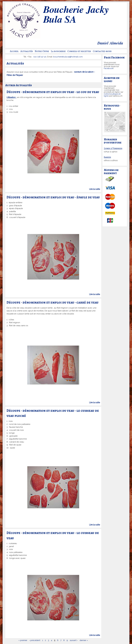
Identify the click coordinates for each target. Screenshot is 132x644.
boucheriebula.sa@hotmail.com (68, 57)
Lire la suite (94, 189)
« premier (23, 640)
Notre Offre (42, 51)
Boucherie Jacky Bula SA (76, 15)
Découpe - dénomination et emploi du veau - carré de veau (53, 302)
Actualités (27, 51)
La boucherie (58, 51)
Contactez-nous (102, 51)
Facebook (109, 68)
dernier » (84, 640)
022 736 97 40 (40, 57)
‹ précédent (35, 640)
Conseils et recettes (79, 51)
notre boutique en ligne (112, 95)
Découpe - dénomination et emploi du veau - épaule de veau (53, 197)
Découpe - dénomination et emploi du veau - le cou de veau (53, 92)
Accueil (14, 51)
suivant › (74, 640)
